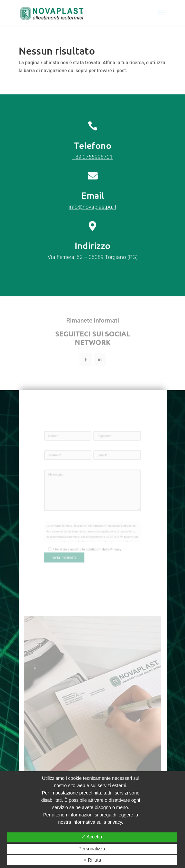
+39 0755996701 (92, 189)
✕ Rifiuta (92, 860)
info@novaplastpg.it (92, 239)
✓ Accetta (92, 837)
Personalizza (92, 849)
